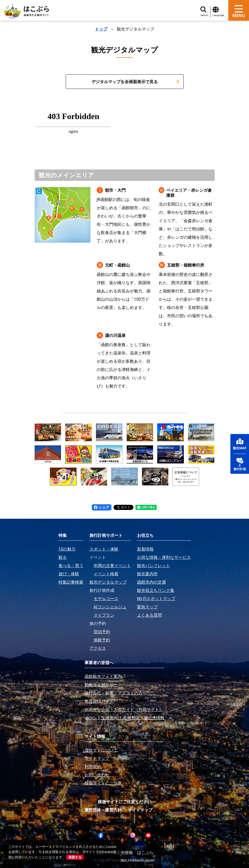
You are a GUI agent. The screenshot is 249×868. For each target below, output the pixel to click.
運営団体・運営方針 (103, 810)
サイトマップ (140, 810)
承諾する (75, 857)
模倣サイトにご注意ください (125, 802)
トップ (101, 29)
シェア (102, 507)
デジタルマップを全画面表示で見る (135, 82)
